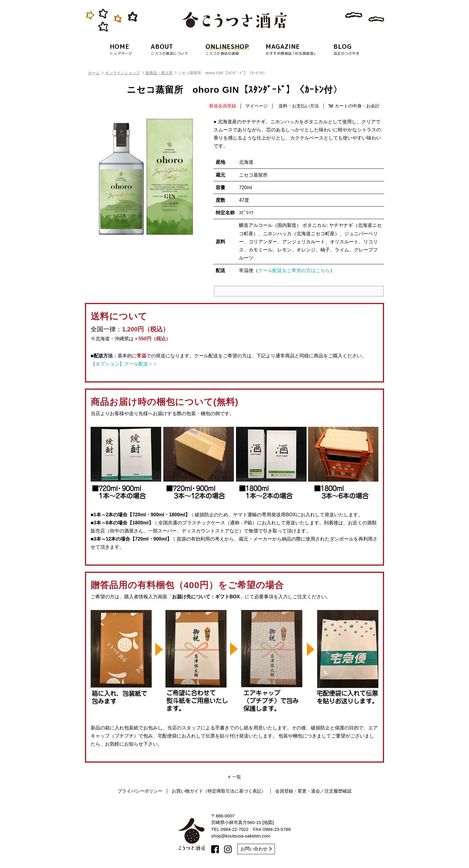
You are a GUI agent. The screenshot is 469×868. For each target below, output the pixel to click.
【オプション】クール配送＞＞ (124, 364)
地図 (268, 822)
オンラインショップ (124, 73)
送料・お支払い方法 (299, 106)
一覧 (234, 777)
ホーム (96, 73)
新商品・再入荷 (161, 73)
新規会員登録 (223, 106)
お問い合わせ (256, 849)
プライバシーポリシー (140, 791)
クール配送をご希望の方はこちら (294, 270)
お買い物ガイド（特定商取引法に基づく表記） (219, 791)
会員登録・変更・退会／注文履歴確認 (313, 791)
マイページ (256, 106)
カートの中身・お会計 (354, 106)
